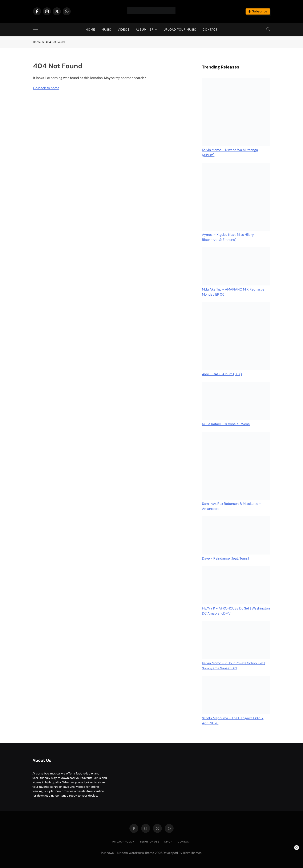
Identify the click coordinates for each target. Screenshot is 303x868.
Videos (124, 29)
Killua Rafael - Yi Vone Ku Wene (226, 424)
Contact (210, 29)
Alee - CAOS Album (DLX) (222, 374)
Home (90, 29)
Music (106, 29)
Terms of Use (150, 842)
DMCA (168, 842)
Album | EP (145, 29)
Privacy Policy (124, 842)
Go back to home (46, 88)
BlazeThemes (192, 853)
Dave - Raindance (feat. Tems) (225, 558)
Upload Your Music (180, 29)
